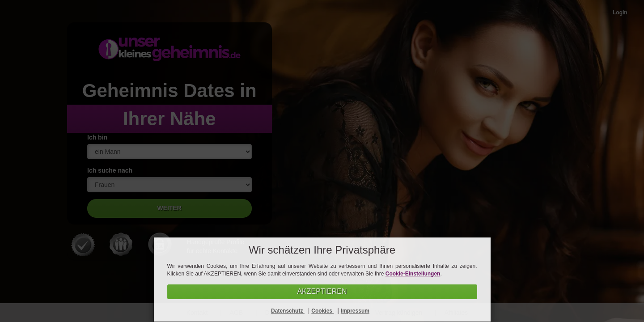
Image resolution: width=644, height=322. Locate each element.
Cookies (322, 311)
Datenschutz (288, 311)
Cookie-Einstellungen (413, 274)
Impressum (355, 311)
